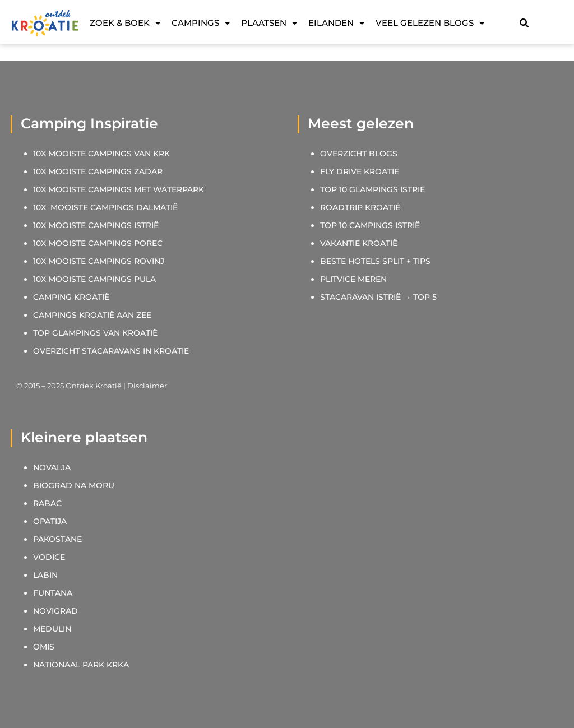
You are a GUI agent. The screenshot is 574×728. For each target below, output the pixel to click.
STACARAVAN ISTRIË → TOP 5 (378, 297)
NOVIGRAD (55, 611)
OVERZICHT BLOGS (359, 154)
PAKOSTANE (57, 539)
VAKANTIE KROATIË (360, 243)
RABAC (47, 503)
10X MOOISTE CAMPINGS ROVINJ (99, 261)
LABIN (45, 575)
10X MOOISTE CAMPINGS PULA (94, 279)
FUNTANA (53, 593)
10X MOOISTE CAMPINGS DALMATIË (105, 207)
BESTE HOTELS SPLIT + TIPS (375, 261)
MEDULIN (52, 629)
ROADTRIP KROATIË (360, 207)
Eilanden (336, 23)
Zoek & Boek (125, 23)
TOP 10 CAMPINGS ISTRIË (370, 225)
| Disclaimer (144, 386)
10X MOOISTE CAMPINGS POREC (98, 243)
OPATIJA (50, 521)
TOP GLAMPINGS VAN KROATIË (95, 333)
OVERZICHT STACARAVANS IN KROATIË (111, 351)
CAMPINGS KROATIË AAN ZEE (92, 315)
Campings (201, 23)
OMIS (44, 647)
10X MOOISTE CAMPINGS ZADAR (98, 171)
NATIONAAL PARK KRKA (81, 665)
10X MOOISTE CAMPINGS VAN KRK (101, 154)
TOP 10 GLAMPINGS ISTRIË (372, 189)
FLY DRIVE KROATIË (360, 171)
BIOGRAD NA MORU (74, 485)
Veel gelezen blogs (430, 23)
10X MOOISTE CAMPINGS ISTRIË (96, 225)
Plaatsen (269, 23)
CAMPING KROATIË (71, 297)
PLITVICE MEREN (353, 279)
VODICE (49, 557)
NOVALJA (52, 467)
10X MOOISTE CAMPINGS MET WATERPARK (119, 189)
